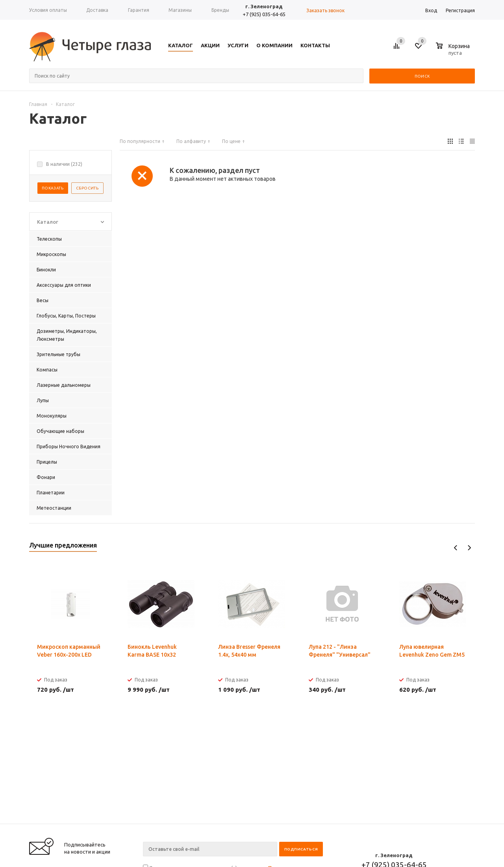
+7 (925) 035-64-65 (264, 14)
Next (469, 548)
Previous (456, 548)
